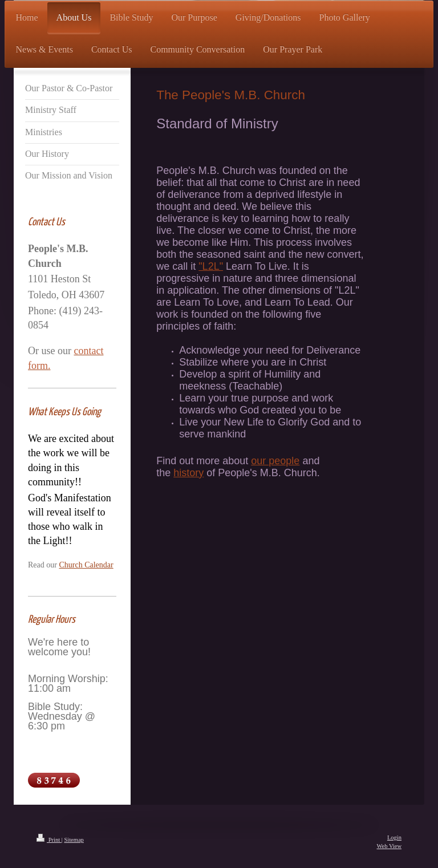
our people (275, 461)
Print (49, 840)
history (188, 473)
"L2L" (211, 266)
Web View (389, 846)
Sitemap (74, 840)
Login (394, 837)
